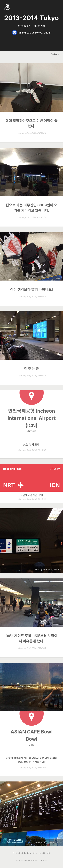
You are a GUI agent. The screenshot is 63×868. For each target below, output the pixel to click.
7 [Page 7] (31, 853)
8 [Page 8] (34, 853)
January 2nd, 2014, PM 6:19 (32, 499)
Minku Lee (25, 33)
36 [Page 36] (48, 853)
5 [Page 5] (25, 853)
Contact (44, 861)
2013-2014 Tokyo (31, 18)
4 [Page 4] (22, 853)
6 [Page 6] (28, 853)
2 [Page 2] (16, 853)
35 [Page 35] (44, 853)
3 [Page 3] (19, 853)
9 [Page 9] (37, 853)
